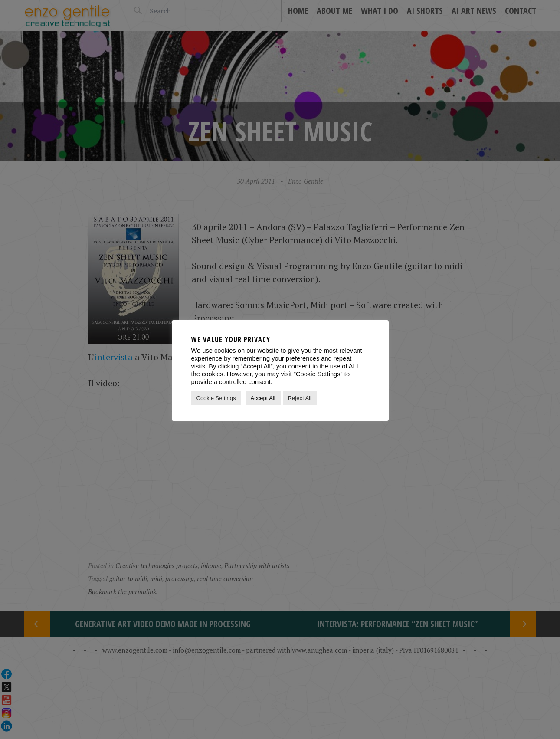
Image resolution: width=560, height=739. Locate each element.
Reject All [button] (300, 398)
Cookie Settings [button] (216, 398)
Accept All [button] (263, 398)
